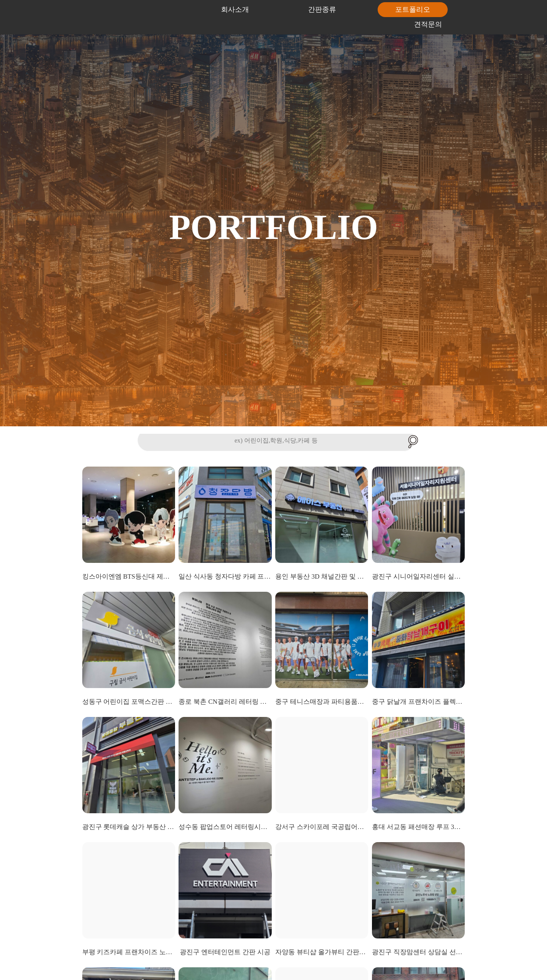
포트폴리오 (413, 9)
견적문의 (428, 24)
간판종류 (322, 9)
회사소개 (235, 9)
